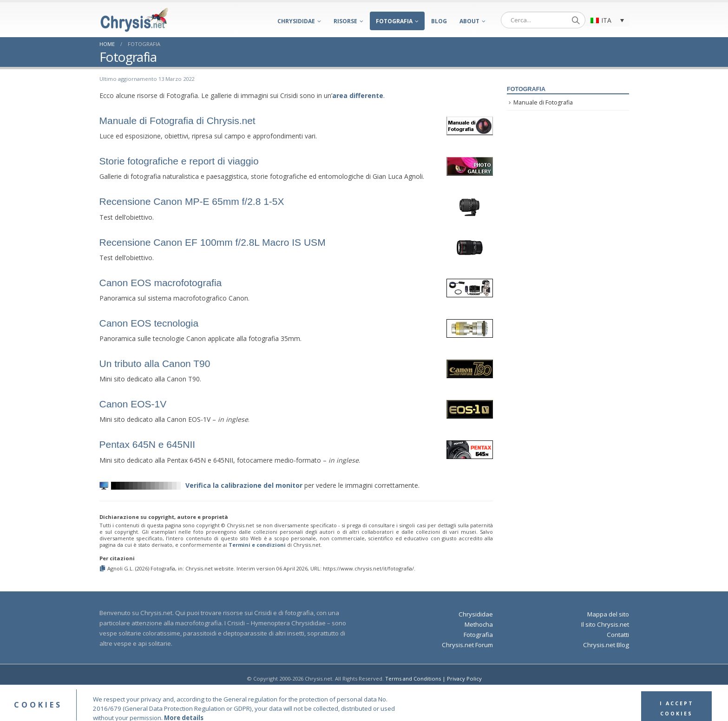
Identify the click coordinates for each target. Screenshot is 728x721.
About (469, 21)
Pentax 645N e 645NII (148, 444)
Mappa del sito (608, 614)
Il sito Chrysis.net (605, 624)
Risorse (345, 21)
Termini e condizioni (257, 545)
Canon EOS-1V (133, 404)
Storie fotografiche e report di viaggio (179, 161)
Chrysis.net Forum (467, 645)
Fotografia (394, 21)
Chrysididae (296, 21)
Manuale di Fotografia (543, 102)
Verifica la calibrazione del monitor (244, 485)
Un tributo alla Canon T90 (155, 364)
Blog (439, 21)
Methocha (479, 624)
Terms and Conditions (413, 678)
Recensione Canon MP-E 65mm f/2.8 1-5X (192, 201)
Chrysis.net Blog (606, 645)
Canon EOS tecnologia (149, 323)
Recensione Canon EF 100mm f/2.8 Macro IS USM (213, 242)
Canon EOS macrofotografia (161, 283)
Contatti (618, 635)
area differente (358, 95)
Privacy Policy (464, 678)
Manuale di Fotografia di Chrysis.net (177, 121)
